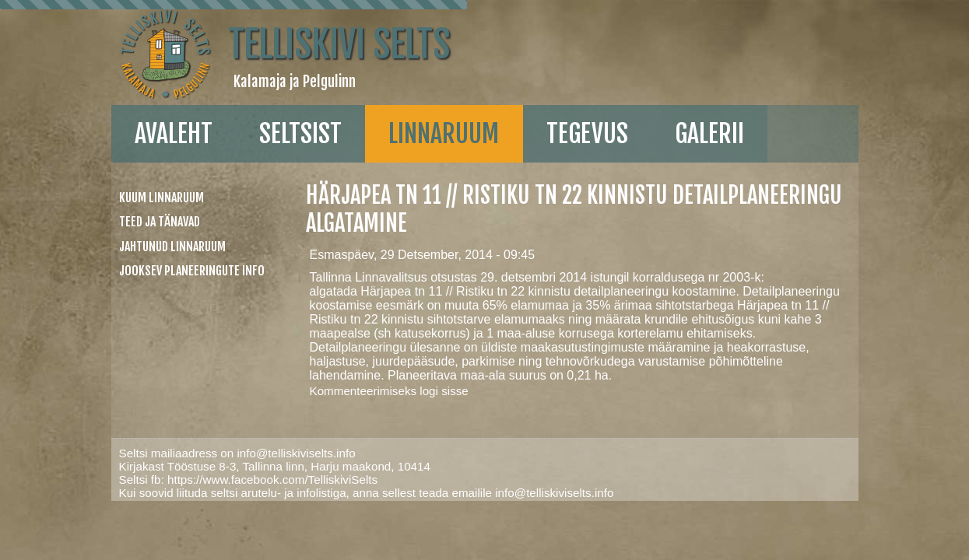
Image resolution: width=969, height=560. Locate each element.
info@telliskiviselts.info (206, 397)
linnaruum (350, 134)
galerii (616, 134)
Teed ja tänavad (70, 222)
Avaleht (80, 134)
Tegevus (494, 134)
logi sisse (397, 335)
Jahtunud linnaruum (83, 247)
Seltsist (207, 134)
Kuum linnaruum (72, 198)
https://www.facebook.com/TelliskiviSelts (183, 423)
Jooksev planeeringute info (102, 271)
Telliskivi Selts (249, 44)
